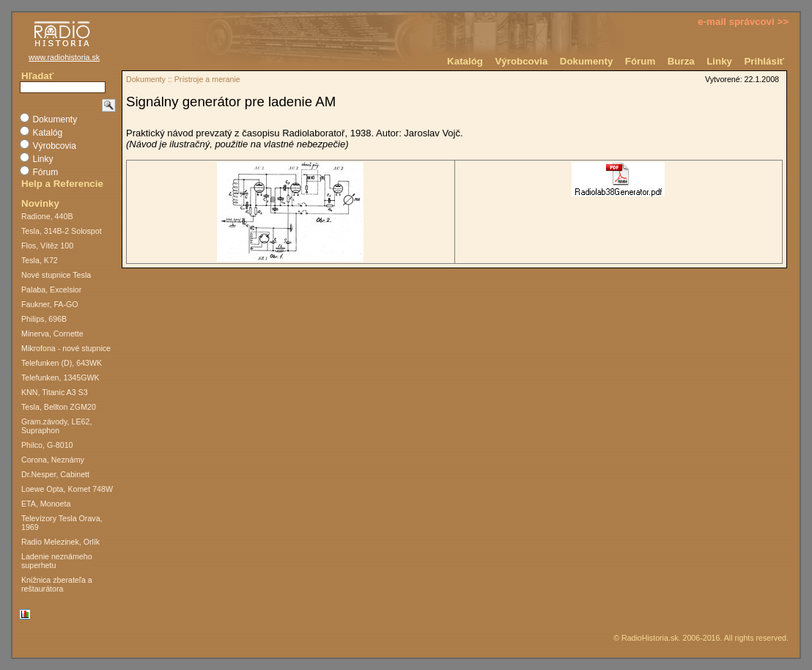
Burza (681, 61)
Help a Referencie (62, 184)
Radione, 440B (47, 216)
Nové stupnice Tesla (56, 275)
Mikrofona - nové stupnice (66, 348)
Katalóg (465, 61)
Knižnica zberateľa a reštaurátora (57, 584)
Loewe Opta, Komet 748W (67, 489)
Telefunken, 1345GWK (60, 378)
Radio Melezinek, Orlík (60, 542)
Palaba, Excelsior (51, 290)
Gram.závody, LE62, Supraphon (56, 426)
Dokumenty (587, 61)
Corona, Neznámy (53, 460)
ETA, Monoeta (46, 504)
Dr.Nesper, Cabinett (55, 474)
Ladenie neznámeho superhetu (57, 561)
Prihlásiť (764, 61)
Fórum (640, 61)
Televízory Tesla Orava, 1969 (62, 523)
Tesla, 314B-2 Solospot (62, 231)
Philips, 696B (44, 319)
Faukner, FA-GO (50, 304)
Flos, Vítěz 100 (47, 246)
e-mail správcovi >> (743, 22)
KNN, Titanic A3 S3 (55, 392)
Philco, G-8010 (47, 445)
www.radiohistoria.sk (64, 57)
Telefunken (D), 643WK (62, 363)
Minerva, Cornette (52, 334)
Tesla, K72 (40, 260)
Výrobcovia (521, 61)
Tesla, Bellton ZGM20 (59, 407)
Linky (719, 61)
